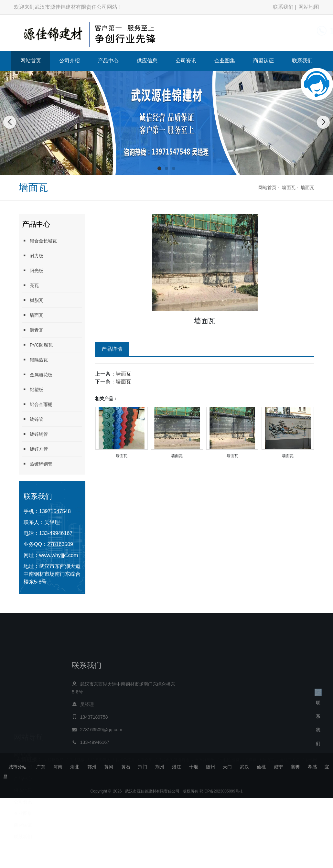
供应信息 (147, 61)
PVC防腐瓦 (37, 345)
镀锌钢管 (35, 434)
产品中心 (108, 61)
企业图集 (225, 61)
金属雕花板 (37, 375)
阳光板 (33, 270)
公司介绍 (70, 61)
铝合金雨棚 (37, 404)
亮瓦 (30, 285)
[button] (159, 168)
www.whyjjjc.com (59, 555)
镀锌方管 (35, 449)
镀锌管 (33, 419)
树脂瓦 (33, 300)
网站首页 (31, 61)
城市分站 (17, 767)
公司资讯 (186, 61)
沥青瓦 (33, 330)
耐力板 (33, 256)
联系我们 (283, 7)
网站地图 (309, 7)
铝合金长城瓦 (39, 241)
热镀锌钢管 (37, 464)
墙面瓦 (289, 188)
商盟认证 (263, 61)
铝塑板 (33, 389)
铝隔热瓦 (35, 360)
